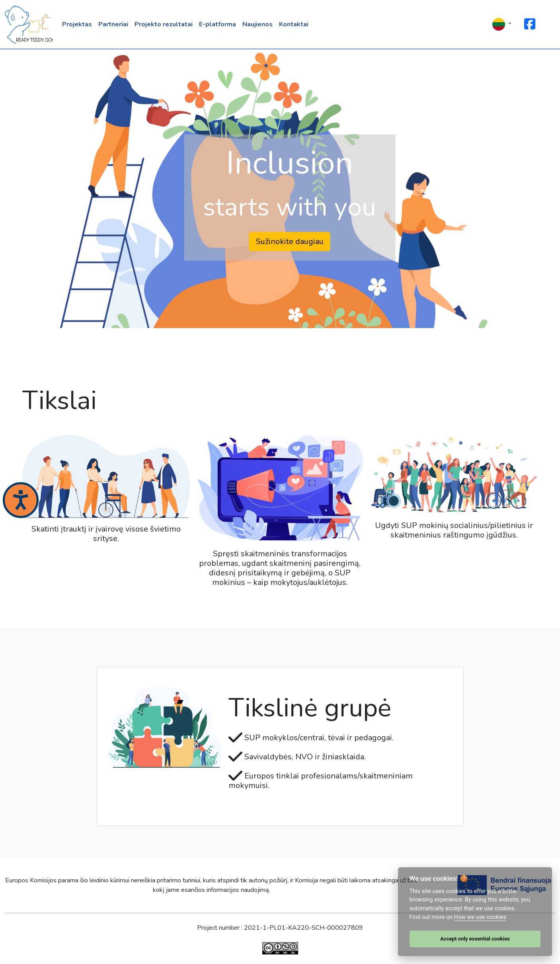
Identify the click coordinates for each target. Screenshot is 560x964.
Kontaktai (294, 24)
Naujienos (258, 24)
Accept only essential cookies (475, 939)
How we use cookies (480, 917)
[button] (502, 24)
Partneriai (113, 24)
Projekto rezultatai (164, 24)
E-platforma (218, 24)
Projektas (77, 24)
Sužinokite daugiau (290, 241)
